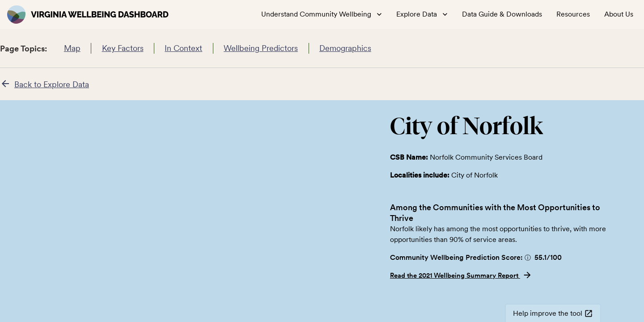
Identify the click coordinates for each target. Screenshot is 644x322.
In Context (184, 48)
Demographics (345, 48)
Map (72, 48)
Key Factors (123, 48)
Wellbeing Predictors (261, 48)
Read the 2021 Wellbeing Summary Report (461, 275)
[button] (528, 257)
